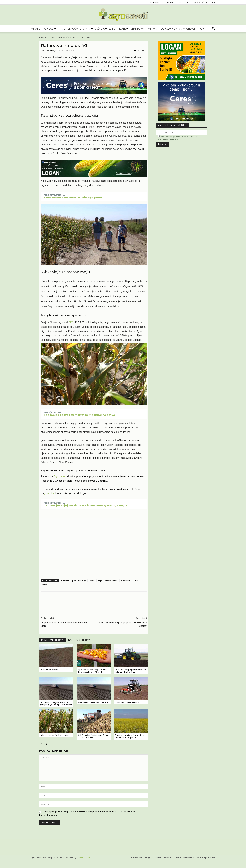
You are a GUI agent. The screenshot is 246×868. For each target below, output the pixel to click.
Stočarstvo (101, 29)
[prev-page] (41, 744)
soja (100, 581)
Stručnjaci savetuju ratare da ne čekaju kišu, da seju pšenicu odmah (56, 704)
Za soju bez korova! (49, 670)
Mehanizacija (137, 29)
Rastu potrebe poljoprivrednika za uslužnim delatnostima (130, 671)
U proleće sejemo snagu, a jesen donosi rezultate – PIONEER (92, 671)
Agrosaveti (60, 476)
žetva (45, 585)
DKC (71, 322)
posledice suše (79, 581)
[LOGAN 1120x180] (94, 177)
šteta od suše (111, 581)
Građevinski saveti (187, 29)
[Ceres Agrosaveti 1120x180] (94, 94)
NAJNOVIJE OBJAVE (80, 640)
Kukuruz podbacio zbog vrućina (55, 735)
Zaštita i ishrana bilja (119, 29)
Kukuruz (65, 581)
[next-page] (46, 744)
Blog (179, 2)
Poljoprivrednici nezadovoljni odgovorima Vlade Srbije (65, 624)
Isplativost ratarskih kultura (127, 702)
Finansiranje (151, 29)
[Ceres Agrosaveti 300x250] (181, 120)
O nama (187, 2)
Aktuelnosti (87, 29)
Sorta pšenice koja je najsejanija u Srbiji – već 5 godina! (123, 624)
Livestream (170, 2)
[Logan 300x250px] (181, 80)
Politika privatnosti (207, 858)
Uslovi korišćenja (200, 2)
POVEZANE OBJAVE (53, 640)
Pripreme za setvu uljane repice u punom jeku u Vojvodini (130, 736)
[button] (213, 29)
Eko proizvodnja (169, 29)
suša (136, 581)
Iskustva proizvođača (68, 29)
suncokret (125, 581)
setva (92, 581)
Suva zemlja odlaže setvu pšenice (93, 702)
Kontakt (214, 2)
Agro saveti (50, 29)
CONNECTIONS (83, 858)
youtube (49, 493)
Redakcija (52, 50)
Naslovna (35, 29)
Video (203, 29)
